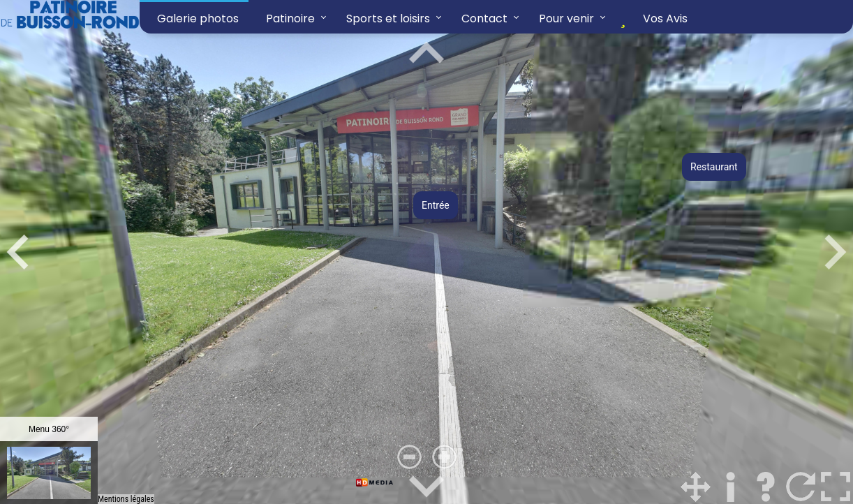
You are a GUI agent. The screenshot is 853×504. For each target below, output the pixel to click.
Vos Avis (651, 18)
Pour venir (566, 18)
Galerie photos (198, 18)
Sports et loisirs (388, 18)
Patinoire (290, 18)
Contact (484, 18)
